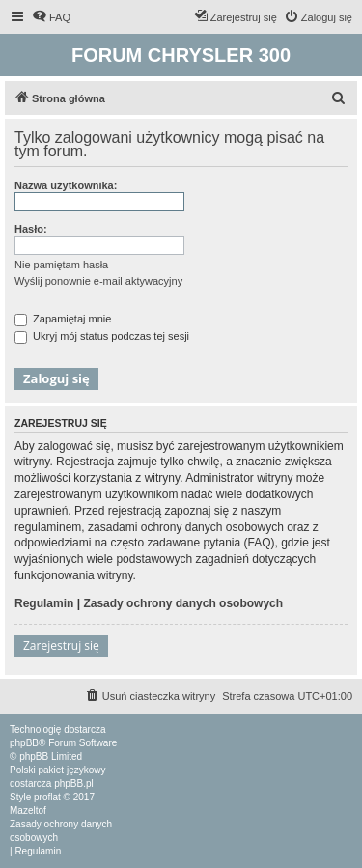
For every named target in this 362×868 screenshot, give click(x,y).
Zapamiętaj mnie (63, 319)
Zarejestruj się (61, 645)
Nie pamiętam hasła (61, 265)
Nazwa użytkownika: (66, 185)
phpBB (24, 743)
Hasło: (31, 229)
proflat (47, 797)
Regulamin (44, 603)
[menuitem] (51, 17)
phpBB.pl (74, 784)
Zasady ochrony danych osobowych (183, 603)
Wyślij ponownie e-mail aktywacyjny (98, 281)
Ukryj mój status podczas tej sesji (102, 336)
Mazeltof (28, 811)
